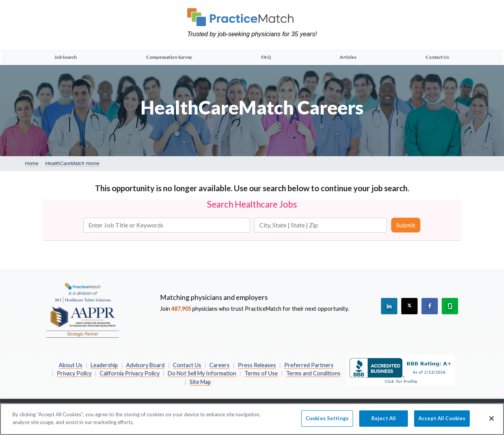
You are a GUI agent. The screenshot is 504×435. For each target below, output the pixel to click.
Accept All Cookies (442, 422)
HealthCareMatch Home (72, 163)
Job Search (65, 57)
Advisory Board (145, 365)
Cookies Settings (327, 422)
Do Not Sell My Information (202, 373)
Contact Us (437, 57)
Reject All (384, 422)
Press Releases (257, 365)
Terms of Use (261, 373)
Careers (220, 365)
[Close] (492, 423)
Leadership (104, 365)
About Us (71, 365)
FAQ (266, 57)
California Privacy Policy (130, 373)
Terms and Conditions (313, 373)
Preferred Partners (309, 365)
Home (32, 163)
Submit (406, 225)
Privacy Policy (74, 373)
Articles (348, 57)
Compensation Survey (169, 57)
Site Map (200, 382)
